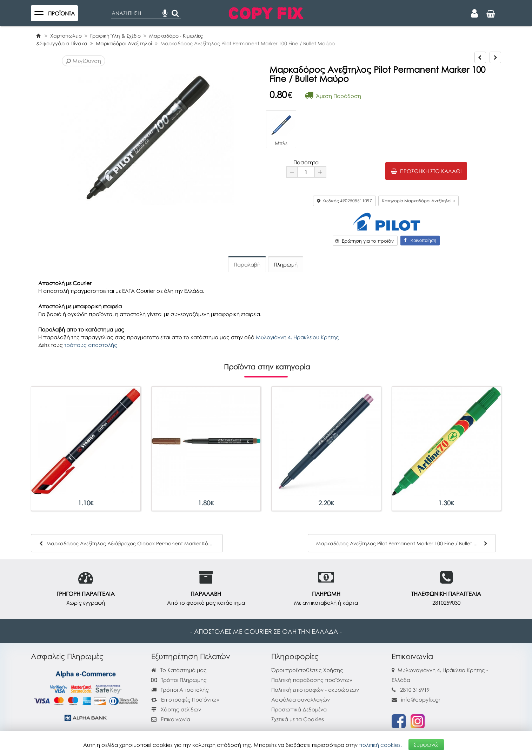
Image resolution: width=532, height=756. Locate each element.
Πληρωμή (286, 264)
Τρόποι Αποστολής (180, 690)
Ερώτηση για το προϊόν (364, 241)
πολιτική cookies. (380, 744)
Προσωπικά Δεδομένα (299, 709)
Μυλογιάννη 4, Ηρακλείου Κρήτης (297, 337)
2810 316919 (415, 690)
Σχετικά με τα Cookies (298, 719)
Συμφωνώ (426, 744)
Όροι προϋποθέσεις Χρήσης (307, 670)
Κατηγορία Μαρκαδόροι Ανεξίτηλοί (418, 201)
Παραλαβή (247, 264)
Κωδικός (344, 201)
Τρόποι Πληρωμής (179, 680)
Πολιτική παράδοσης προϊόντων (312, 680)
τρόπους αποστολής (91, 345)
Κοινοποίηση (420, 240)
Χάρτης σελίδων (176, 709)
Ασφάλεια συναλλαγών (301, 699)
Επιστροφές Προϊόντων (185, 699)
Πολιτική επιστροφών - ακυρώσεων (315, 690)
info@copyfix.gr (416, 699)
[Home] (38, 36)
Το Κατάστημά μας (179, 670)
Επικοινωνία (175, 719)
